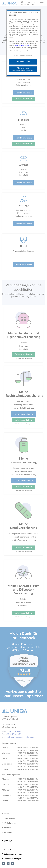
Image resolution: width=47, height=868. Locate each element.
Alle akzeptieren (23, 62)
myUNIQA (8, 841)
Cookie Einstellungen (13, 859)
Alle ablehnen (23, 69)
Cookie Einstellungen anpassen (23, 55)
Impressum (8, 849)
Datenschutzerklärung (13, 854)
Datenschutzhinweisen (22, 45)
